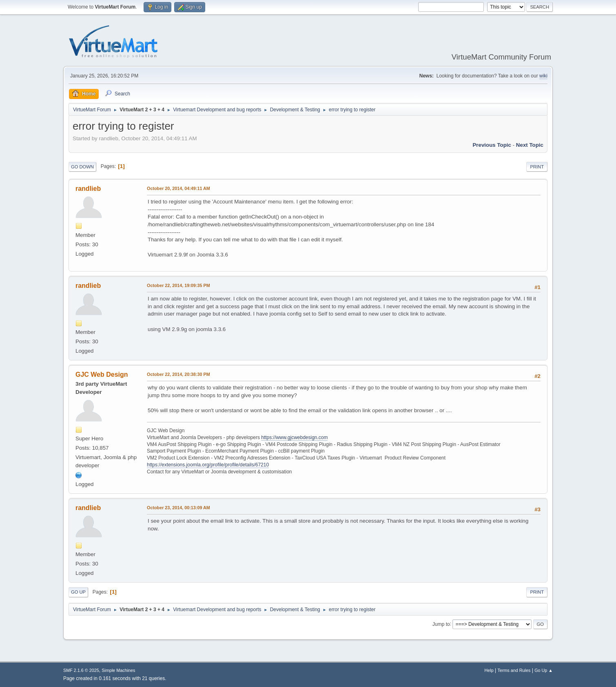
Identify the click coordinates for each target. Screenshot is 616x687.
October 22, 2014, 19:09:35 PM (178, 285)
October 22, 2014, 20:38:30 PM (178, 374)
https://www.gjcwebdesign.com (294, 437)
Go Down (82, 167)
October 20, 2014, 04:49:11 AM (178, 188)
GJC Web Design (102, 374)
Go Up (78, 592)
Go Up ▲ (544, 670)
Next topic (530, 145)
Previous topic (492, 145)
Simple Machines (118, 670)
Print (537, 167)
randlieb (88, 189)
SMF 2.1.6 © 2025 (81, 670)
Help (489, 670)
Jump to (441, 624)
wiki (543, 76)
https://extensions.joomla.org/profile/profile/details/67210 (208, 465)
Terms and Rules (514, 670)
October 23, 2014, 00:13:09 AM (178, 508)
